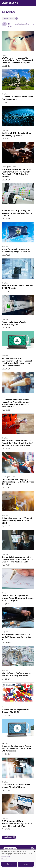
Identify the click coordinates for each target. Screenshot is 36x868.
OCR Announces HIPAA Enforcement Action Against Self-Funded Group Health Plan (17, 824)
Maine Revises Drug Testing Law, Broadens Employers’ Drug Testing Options (17, 213)
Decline (9, 864)
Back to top (9, 849)
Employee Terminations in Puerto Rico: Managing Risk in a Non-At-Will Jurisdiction (16, 749)
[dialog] (18, 859)
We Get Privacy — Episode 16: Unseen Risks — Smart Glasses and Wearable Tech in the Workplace (17, 60)
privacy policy (6, 856)
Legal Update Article (22, 24)
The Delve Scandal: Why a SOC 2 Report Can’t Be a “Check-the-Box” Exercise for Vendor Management (18, 443)
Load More (8, 837)
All (4, 24)
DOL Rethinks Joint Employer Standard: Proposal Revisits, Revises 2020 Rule (18, 482)
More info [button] (4, 859)
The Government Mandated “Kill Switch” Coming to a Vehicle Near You (17, 637)
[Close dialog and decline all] (35, 851)
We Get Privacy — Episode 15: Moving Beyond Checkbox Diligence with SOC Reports (18, 598)
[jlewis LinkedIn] (32, 849)
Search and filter (9, 18)
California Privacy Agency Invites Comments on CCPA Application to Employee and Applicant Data (18, 560)
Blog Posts (10, 25)
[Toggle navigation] (32, 3)
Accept (26, 864)
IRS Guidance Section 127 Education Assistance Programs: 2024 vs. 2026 (18, 521)
